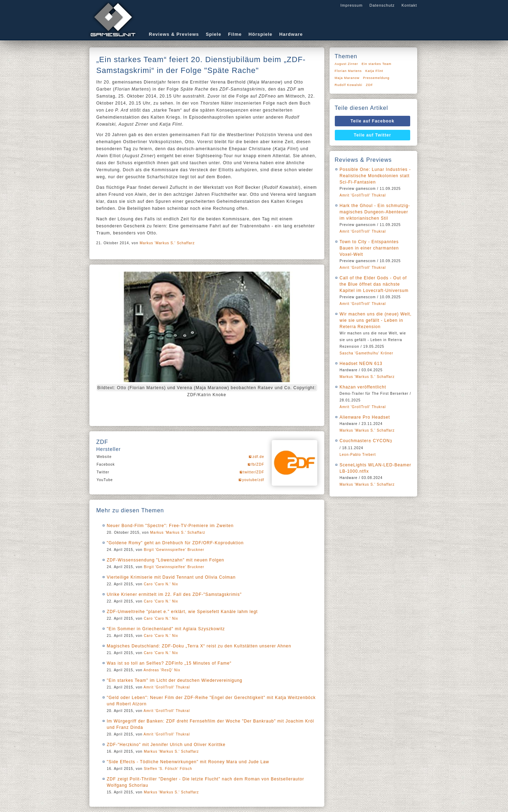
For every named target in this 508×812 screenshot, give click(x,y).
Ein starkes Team (377, 64)
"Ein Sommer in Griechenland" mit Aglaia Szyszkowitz (166, 629)
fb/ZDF (258, 464)
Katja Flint (374, 71)
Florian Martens (348, 71)
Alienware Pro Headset (365, 417)
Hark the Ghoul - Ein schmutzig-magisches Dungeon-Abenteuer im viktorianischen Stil (375, 212)
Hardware (291, 34)
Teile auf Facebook (372, 121)
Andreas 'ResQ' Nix (162, 670)
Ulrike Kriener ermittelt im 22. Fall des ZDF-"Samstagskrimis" (174, 594)
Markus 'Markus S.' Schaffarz (167, 243)
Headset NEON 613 (361, 364)
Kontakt (409, 5)
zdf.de (258, 457)
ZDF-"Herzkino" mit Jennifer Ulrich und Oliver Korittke (166, 745)
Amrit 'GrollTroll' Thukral (167, 687)
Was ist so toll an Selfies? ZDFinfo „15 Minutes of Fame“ (169, 663)
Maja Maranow (347, 78)
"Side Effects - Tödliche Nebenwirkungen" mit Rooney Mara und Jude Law (188, 762)
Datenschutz (382, 5)
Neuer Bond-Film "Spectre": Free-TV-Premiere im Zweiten (170, 526)
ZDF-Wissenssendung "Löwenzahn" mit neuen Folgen (166, 560)
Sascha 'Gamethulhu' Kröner (367, 353)
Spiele (214, 34)
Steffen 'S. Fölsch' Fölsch (168, 769)
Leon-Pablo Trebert (358, 455)
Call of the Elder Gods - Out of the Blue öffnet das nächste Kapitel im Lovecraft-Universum (374, 284)
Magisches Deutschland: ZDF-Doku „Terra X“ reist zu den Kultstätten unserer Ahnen (199, 646)
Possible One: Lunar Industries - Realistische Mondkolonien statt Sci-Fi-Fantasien (375, 176)
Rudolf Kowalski (349, 85)
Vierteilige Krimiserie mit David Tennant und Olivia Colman (171, 577)
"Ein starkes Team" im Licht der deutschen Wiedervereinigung (175, 680)
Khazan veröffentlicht (363, 387)
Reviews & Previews (174, 34)
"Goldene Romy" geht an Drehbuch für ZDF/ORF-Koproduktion (175, 543)
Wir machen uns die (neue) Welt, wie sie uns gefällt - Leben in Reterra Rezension (376, 320)
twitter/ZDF (254, 472)
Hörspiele (260, 34)
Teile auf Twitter (372, 135)
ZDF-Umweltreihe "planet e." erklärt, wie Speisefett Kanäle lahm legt (182, 612)
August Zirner (347, 64)
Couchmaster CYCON (366, 441)
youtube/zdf (253, 480)
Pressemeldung (377, 78)
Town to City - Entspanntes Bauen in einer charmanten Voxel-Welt (369, 248)
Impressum (351, 5)
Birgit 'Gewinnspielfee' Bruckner (174, 550)
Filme (235, 34)
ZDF (370, 85)
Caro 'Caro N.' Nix (161, 584)
